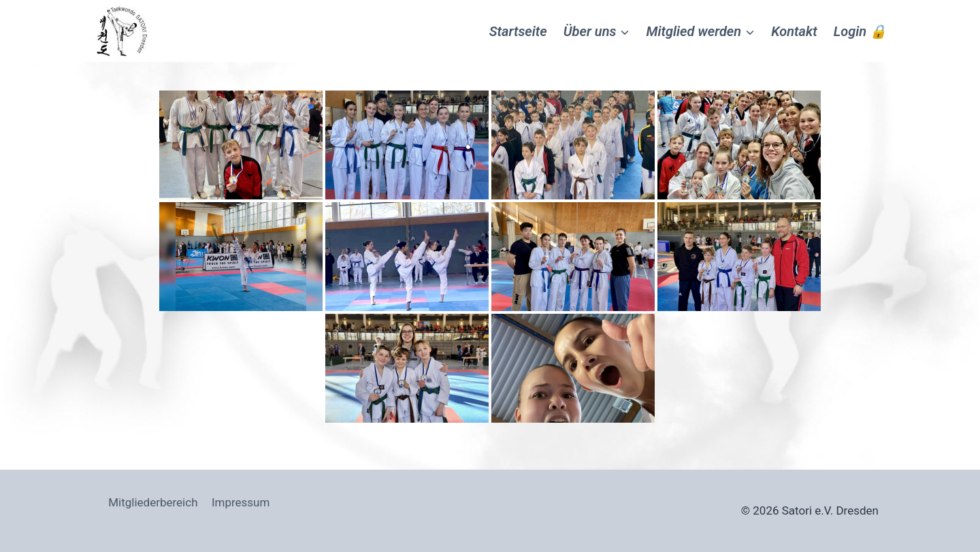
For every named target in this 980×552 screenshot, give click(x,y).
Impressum (241, 502)
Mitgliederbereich (153, 502)
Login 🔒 (860, 31)
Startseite (518, 31)
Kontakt (794, 31)
